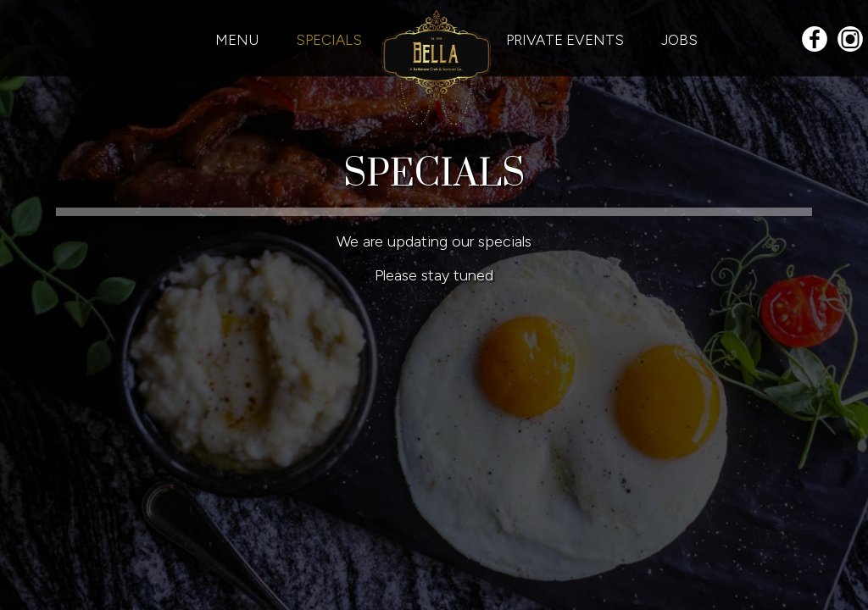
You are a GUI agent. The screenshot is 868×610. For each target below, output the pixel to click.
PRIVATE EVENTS (567, 40)
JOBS (679, 40)
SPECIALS (329, 40)
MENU (239, 40)
